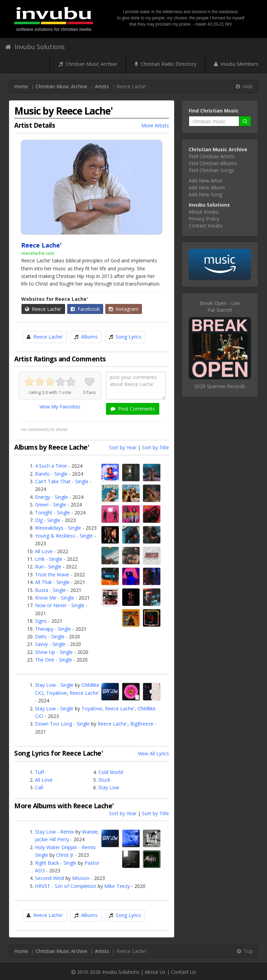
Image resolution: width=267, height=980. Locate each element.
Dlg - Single (48, 520)
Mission (81, 878)
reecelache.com (38, 253)
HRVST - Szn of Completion (66, 886)
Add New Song (205, 194)
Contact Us (184, 972)
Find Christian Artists (212, 156)
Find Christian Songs (211, 170)
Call (39, 787)
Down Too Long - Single (62, 724)
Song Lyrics (128, 337)
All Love (44, 551)
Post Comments (133, 409)
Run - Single (48, 567)
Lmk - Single (49, 559)
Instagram (124, 309)
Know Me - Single (55, 598)
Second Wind (50, 878)
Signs (41, 621)
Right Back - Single (56, 863)
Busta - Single (50, 590)
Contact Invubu (206, 226)
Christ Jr (65, 855)
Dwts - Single (50, 636)
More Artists (155, 125)
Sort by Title (155, 447)
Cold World (111, 772)
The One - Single (54, 660)
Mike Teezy (117, 886)
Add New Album (207, 187)
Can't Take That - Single (62, 481)
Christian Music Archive (88, 64)
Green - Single (51, 505)
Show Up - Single (54, 652)
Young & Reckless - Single (64, 536)
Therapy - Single (53, 629)
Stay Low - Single (54, 685)
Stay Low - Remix (55, 832)
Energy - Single (51, 497)
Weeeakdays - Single (58, 528)
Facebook (85, 309)
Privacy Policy (204, 219)
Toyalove (56, 693)
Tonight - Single (52, 513)
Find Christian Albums (213, 163)
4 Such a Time (51, 466)
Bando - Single (51, 474)
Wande (90, 832)
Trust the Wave (52, 574)
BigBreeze (142, 724)
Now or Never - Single (60, 605)
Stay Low (109, 787)
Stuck (104, 780)
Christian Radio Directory (166, 64)
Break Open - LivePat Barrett (220, 307)
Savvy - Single (50, 644)
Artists (102, 86)
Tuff (39, 772)
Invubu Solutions (35, 47)
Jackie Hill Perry (52, 839)
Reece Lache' (43, 309)
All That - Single (52, 582)
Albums (89, 337)
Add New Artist (206, 181)
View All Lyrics (153, 753)
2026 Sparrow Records (220, 386)
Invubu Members (236, 64)
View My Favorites (60, 407)
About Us (155, 972)
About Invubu (204, 212)
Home (21, 86)
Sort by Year (123, 447)
